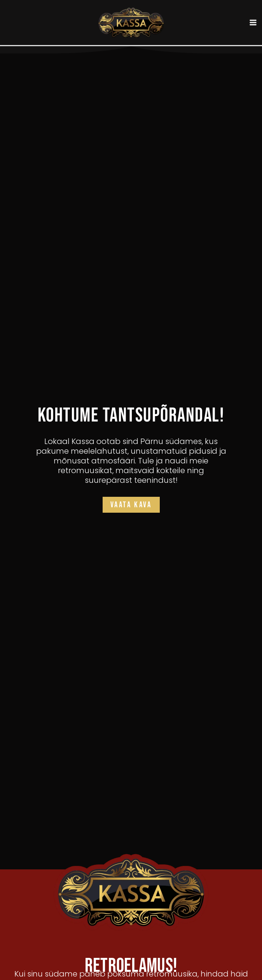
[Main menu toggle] (253, 23)
